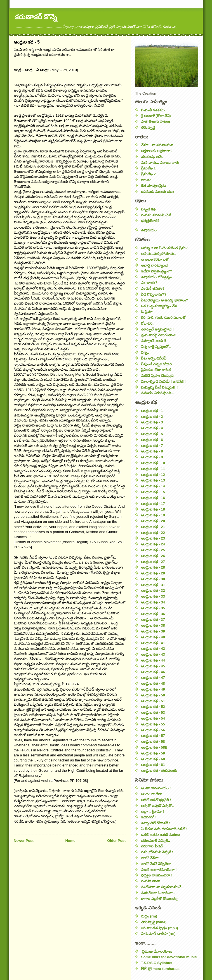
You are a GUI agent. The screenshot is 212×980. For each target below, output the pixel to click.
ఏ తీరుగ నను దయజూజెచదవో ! (164, 829)
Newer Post (24, 841)
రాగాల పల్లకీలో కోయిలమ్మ (159, 899)
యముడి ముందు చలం (158, 192)
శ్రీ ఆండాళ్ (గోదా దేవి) (156, 116)
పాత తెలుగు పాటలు (156, 122)
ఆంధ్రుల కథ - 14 (153, 486)
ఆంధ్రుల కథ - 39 (153, 631)
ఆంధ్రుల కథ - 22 (153, 533)
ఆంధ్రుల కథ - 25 (153, 550)
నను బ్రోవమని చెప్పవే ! (157, 852)
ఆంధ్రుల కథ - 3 (152, 422)
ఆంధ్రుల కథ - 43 (153, 654)
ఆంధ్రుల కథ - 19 (153, 515)
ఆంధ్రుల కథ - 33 (153, 596)
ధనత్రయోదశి (150, 221)
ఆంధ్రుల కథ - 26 (153, 556)
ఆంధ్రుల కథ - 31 (153, 585)
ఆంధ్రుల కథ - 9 (152, 457)
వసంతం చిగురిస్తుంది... (157, 393)
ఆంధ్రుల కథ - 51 (153, 701)
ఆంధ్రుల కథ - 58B (154, 747)
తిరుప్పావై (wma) (154, 922)
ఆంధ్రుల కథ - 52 (153, 707)
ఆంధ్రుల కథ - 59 (153, 753)
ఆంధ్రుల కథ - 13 (153, 480)
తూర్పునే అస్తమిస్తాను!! (157, 329)
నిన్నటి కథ (148, 209)
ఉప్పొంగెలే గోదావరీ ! (156, 823)
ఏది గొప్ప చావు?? (154, 294)
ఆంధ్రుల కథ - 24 (153, 544)
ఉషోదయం (149, 230)
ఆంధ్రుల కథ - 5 (152, 434)
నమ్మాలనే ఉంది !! (154, 341)
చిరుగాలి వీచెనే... (153, 846)
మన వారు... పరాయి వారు (160, 163)
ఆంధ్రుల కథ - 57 (153, 736)
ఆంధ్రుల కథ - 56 (153, 730)
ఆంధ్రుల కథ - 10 (153, 463)
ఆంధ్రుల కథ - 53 (153, 712)
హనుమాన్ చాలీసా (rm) (158, 934)
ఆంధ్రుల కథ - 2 (152, 417)
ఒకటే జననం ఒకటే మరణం (161, 835)
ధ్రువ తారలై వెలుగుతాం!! (159, 335)
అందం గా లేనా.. (152, 794)
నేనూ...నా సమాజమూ (157, 145)
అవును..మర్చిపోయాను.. (159, 254)
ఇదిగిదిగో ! (148, 817)
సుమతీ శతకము (153, 110)
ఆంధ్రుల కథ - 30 (153, 579)
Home (70, 841)
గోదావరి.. (148, 323)
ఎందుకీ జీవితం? (153, 288)
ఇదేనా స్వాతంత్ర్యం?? (157, 271)
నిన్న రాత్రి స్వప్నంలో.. (156, 347)
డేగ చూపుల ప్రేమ (153, 186)
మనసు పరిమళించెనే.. (157, 215)
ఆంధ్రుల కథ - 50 (153, 695)
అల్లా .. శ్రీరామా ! (153, 812)
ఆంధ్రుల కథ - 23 (153, 538)
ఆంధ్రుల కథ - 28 (153, 567)
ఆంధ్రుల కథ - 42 (153, 649)
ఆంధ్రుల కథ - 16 (153, 498)
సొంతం (146, 180)
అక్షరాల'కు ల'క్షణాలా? (157, 151)
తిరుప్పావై (148, 127)
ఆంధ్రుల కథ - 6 (152, 440)
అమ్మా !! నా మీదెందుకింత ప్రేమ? (164, 248)
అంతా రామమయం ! (156, 788)
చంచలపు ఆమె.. (153, 157)
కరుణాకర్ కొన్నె (36, 17)
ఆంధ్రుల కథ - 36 (153, 614)
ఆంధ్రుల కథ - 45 (153, 666)
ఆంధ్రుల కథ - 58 (153, 741)
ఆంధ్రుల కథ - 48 (153, 683)
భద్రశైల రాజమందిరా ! (156, 875)
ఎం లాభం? (149, 283)
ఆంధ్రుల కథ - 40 (153, 637)
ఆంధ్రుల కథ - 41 (153, 643)
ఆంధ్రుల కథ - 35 (153, 608)
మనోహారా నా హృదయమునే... (163, 887)
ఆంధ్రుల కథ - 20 (153, 521)
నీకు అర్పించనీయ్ (154, 358)
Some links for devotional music (169, 957)
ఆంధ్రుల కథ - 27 (153, 562)
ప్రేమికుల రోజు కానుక (156, 370)
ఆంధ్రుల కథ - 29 (153, 573)
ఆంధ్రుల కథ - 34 (153, 602)
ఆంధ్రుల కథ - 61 (153, 765)
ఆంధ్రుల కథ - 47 (153, 678)
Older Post (116, 841)
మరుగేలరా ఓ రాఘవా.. (158, 893)
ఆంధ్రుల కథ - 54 (153, 718)
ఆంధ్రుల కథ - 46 (153, 672)
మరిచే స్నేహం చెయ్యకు (157, 376)
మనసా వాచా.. (151, 881)
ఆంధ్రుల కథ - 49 (153, 689)
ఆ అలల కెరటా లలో (155, 259)
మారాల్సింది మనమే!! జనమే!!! (163, 381)
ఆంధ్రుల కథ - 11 (153, 469)
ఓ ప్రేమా (147, 312)
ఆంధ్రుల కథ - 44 (153, 660)
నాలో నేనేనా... (151, 858)
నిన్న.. (145, 352)
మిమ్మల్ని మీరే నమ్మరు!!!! (159, 387)
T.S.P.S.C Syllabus (157, 963)
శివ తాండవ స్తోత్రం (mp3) (159, 928)
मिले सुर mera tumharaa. (160, 969)
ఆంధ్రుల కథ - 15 (153, 492)
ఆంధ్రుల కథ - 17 (153, 504)
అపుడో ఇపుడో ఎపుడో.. (157, 806)
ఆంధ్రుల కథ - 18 (153, 509)
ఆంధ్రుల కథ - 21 (153, 527)
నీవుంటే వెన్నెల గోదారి (156, 364)
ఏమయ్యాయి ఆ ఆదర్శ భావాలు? (165, 300)
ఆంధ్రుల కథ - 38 (153, 625)
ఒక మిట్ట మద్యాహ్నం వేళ (159, 306)
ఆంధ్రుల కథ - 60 (153, 759)
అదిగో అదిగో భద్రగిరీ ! (156, 800)
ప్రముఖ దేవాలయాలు (157, 951)
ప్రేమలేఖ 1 (148, 168)
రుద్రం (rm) (149, 916)
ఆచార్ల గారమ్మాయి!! (155, 265)
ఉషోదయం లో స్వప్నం (156, 277)
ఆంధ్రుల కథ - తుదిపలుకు (159, 771)
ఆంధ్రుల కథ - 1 (152, 411)
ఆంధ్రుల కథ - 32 (153, 590)
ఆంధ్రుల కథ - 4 (152, 428)
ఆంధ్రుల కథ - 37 (153, 620)
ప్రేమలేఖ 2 (148, 174)
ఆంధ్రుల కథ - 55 (153, 724)
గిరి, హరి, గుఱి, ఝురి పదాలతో (163, 318)
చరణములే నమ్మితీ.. (156, 841)
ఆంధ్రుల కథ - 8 (152, 451)
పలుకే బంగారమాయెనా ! (159, 870)
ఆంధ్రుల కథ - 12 (153, 475)
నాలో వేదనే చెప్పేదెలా (156, 864)
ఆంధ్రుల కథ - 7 (152, 446)
